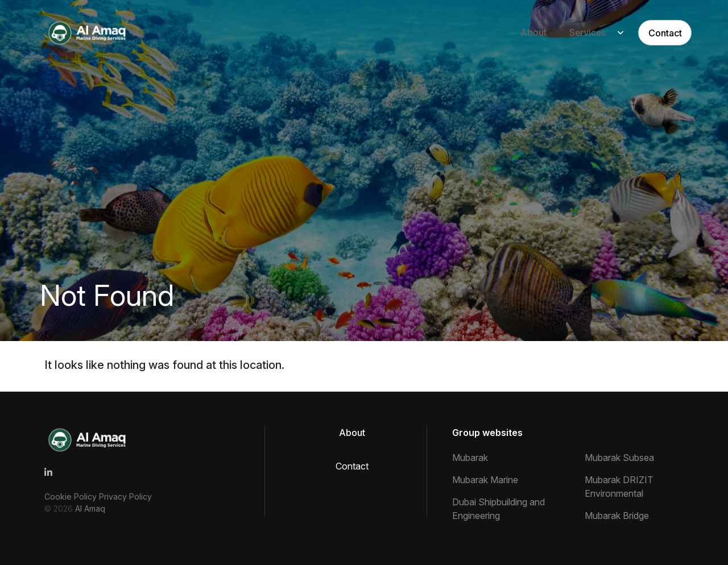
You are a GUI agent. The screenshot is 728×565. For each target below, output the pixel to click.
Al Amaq (90, 508)
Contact (655, 33)
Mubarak (470, 458)
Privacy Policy (125, 497)
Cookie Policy (72, 497)
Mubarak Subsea (619, 458)
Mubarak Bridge (617, 516)
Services (576, 33)
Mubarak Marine (485, 480)
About (522, 33)
